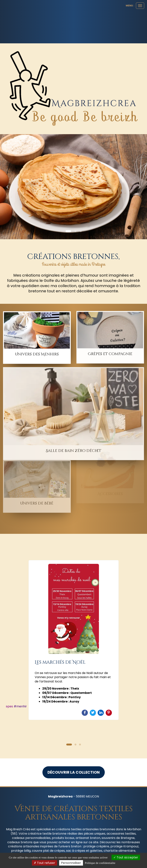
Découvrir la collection (74, 772)
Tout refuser (44, 863)
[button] (7, 187)
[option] (74, 640)
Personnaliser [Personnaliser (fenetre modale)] (71, 863)
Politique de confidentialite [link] (100, 863)
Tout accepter (126, 857)
